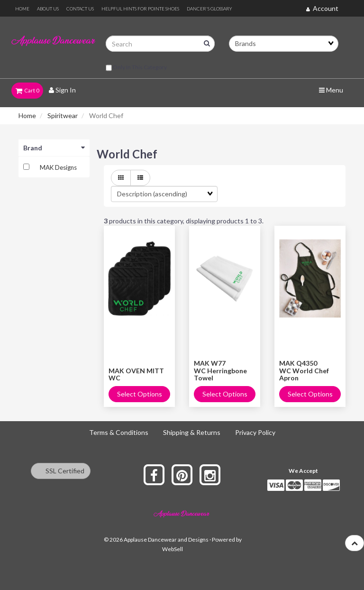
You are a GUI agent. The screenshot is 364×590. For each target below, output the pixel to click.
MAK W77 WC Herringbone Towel (220, 370)
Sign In (62, 90)
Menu (331, 90)
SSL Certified (61, 471)
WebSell (173, 549)
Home (27, 115)
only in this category (136, 68)
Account (322, 8)
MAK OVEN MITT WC (136, 374)
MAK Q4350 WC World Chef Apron (304, 370)
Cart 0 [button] (27, 90)
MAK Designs (58, 167)
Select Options (140, 394)
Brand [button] (54, 148)
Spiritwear (63, 115)
